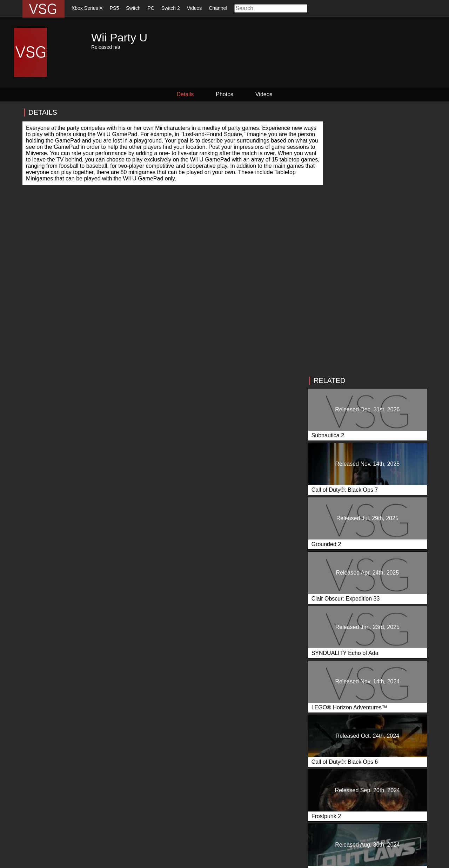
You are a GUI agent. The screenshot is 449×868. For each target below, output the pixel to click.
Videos (195, 8)
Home (30, 832)
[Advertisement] (377, 157)
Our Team (169, 832)
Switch (133, 8)
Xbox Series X (87, 8)
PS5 (114, 8)
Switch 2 (171, 8)
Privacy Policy (103, 861)
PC (151, 8)
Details (193, 94)
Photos (224, 94)
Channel (218, 8)
